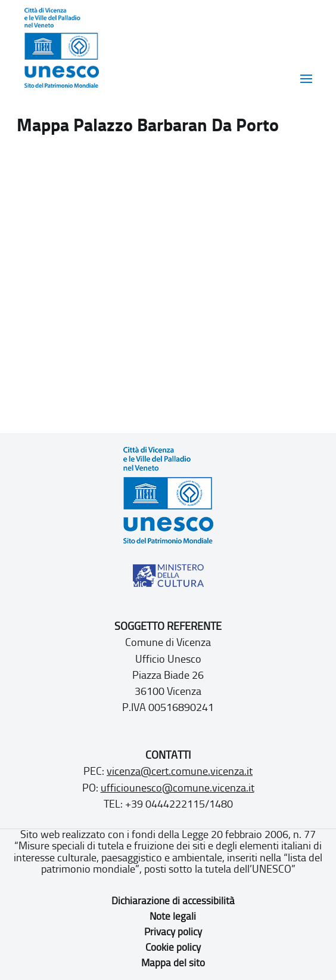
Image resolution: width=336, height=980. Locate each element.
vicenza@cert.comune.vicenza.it (180, 771)
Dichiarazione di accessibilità (173, 901)
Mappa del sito (173, 963)
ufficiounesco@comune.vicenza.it (178, 788)
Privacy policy (173, 932)
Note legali (173, 916)
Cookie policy (173, 947)
